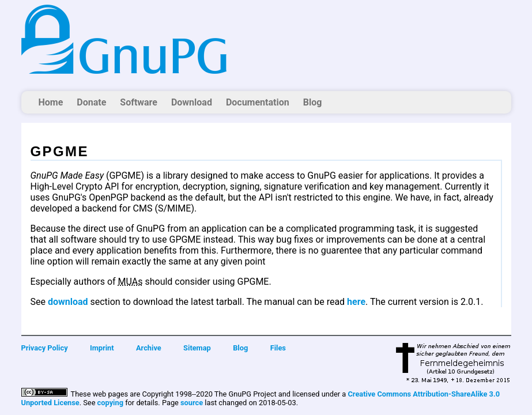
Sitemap (197, 348)
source (192, 403)
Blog (313, 102)
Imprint (102, 348)
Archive (149, 348)
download (68, 302)
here (356, 302)
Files (278, 348)
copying (110, 403)
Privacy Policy (45, 348)
